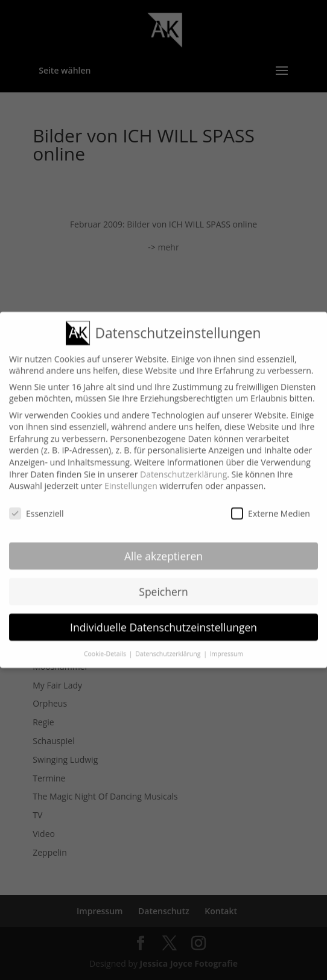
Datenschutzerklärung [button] (169, 644)
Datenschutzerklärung (183, 465)
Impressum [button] (227, 644)
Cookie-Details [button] (106, 644)
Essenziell (37, 505)
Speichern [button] (163, 582)
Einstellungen (131, 477)
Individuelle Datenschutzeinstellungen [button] (163, 618)
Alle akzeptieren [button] (163, 547)
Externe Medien (271, 505)
